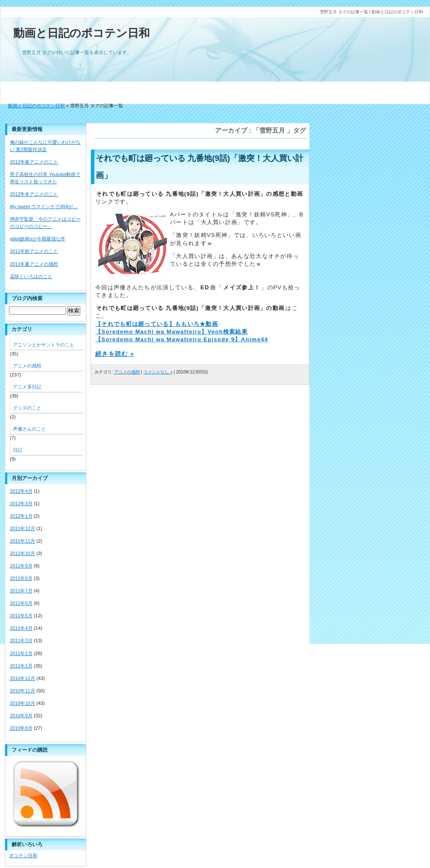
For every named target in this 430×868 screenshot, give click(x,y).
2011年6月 (21, 603)
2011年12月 (23, 528)
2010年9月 (21, 716)
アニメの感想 (127, 372)
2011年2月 (21, 653)
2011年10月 (23, 553)
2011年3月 (21, 640)
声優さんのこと (29, 429)
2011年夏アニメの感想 (34, 264)
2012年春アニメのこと (34, 162)
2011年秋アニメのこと (34, 251)
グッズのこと (27, 408)
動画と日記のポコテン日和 (82, 33)
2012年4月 (21, 491)
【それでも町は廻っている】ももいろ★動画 (157, 324)
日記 (18, 450)
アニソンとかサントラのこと (44, 345)
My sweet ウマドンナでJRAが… (44, 206)
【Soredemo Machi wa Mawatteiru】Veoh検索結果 (171, 332)
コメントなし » (158, 372)
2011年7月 (21, 591)
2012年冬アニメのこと (34, 194)
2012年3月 (21, 504)
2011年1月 (21, 666)
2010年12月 (23, 678)
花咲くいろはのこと (31, 276)
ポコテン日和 (23, 856)
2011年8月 (21, 578)
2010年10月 (23, 703)
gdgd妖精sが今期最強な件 (38, 239)
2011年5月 (21, 616)
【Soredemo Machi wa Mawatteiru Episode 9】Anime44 (182, 339)
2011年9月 (21, 566)
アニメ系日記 (27, 387)
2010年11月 (23, 691)
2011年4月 (21, 628)
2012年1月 (21, 516)
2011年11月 (23, 541)
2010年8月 (21, 728)
